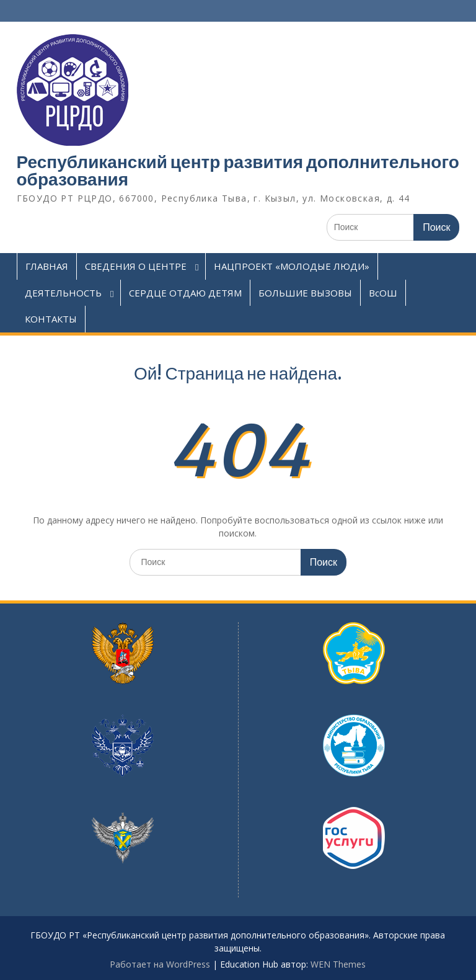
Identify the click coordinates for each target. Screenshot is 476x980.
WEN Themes (338, 964)
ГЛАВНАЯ (47, 266)
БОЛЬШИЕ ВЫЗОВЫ (305, 293)
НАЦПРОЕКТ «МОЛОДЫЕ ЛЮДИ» (292, 266)
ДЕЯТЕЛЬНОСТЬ (63, 293)
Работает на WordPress (160, 964)
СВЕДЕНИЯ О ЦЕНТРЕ (136, 266)
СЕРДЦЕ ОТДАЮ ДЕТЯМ (185, 293)
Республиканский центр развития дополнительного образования (238, 171)
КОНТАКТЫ (51, 319)
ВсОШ (383, 293)
